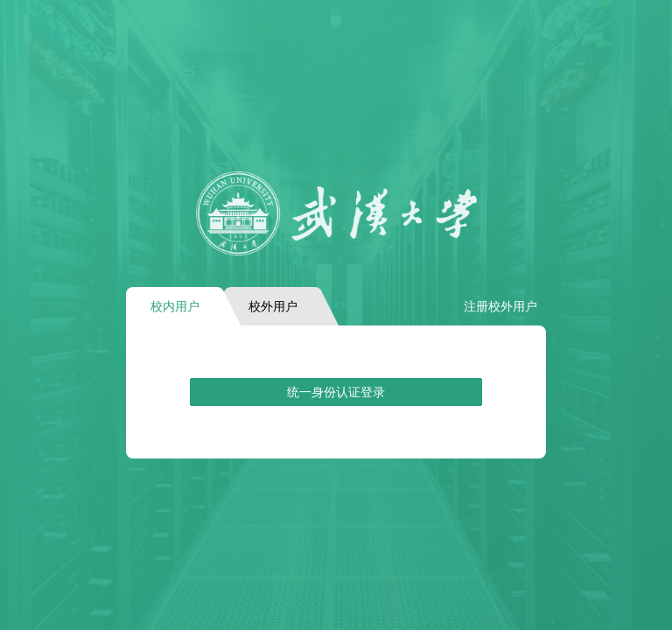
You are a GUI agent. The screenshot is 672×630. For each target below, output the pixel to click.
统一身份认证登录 (336, 392)
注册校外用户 (500, 306)
